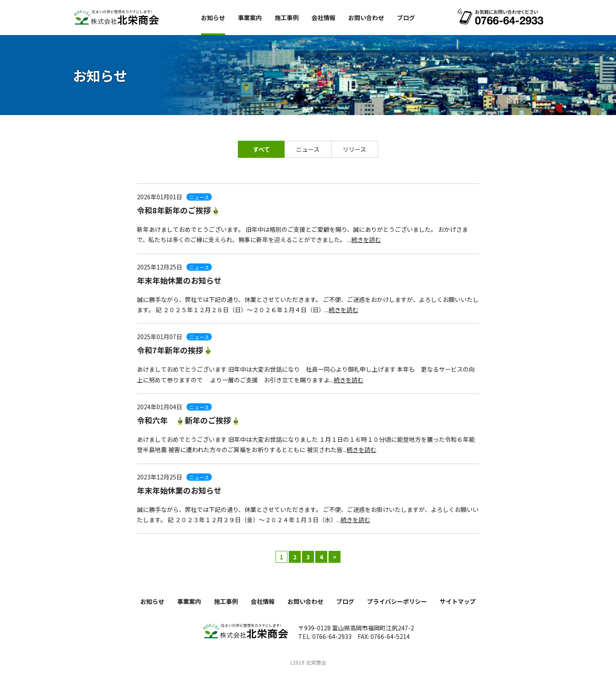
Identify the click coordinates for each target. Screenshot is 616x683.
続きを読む (366, 239)
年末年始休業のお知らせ (179, 280)
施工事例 (287, 18)
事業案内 (250, 18)
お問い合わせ (366, 18)
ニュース (308, 149)
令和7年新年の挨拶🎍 (175, 350)
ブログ (406, 18)
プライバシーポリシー (397, 601)
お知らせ (213, 18)
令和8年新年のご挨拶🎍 (179, 210)
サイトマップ (458, 601)
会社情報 (323, 18)
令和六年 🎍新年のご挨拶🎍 (189, 420)
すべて (261, 149)
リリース (354, 149)
